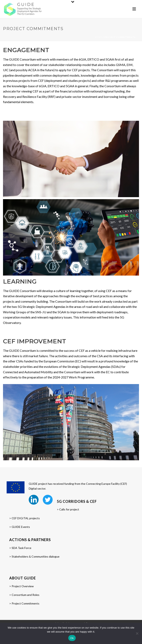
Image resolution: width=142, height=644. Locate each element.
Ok (72, 638)
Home (99, 37)
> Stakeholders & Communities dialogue (34, 556)
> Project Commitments (24, 603)
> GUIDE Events (20, 527)
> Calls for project (68, 509)
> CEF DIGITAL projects (25, 518)
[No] (137, 633)
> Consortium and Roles (24, 595)
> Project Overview (21, 586)
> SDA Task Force (20, 548)
